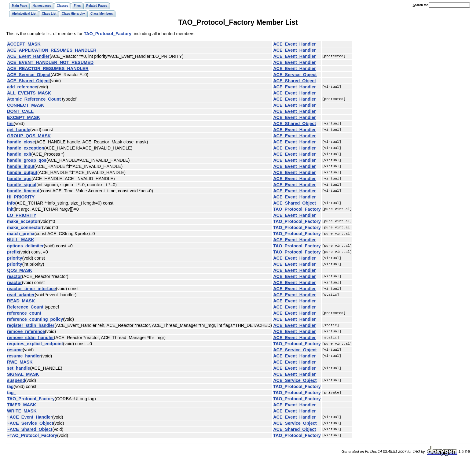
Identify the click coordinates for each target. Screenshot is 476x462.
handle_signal (22, 185)
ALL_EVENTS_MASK (29, 93)
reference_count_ (25, 313)
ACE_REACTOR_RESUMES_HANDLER (48, 68)
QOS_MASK (20, 270)
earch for (420, 5)
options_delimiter (25, 246)
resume (15, 350)
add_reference (22, 87)
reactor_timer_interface (31, 289)
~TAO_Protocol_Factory (32, 435)
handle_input (21, 166)
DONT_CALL (20, 111)
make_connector (24, 227)
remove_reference (26, 331)
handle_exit (19, 154)
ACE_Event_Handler (294, 44)
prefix (13, 252)
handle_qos (19, 179)
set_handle (18, 368)
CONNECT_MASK (26, 105)
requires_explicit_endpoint (35, 344)
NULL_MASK (21, 240)
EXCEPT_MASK (24, 117)
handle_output (22, 172)
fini (10, 124)
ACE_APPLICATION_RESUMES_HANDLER (52, 50)
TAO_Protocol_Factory (108, 34)
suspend (16, 380)
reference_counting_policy (35, 319)
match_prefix (21, 234)
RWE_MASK (20, 362)
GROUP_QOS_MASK (29, 136)
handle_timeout (23, 191)
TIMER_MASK (22, 405)
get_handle (19, 130)
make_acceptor (23, 221)
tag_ (12, 393)
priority (15, 258)
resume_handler (24, 356)
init (10, 209)
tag (10, 386)
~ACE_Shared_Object (30, 429)
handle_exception (26, 148)
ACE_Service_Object (29, 75)
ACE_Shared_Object (28, 81)
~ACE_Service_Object (30, 423)
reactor (15, 276)
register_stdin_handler (31, 325)
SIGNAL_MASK (23, 374)
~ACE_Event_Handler (30, 417)
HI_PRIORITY (21, 197)
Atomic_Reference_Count (34, 99)
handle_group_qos (27, 160)
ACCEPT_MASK (24, 44)
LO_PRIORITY (22, 215)
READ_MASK (21, 301)
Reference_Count (25, 307)
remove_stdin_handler (31, 338)
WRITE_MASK (22, 411)
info (11, 203)
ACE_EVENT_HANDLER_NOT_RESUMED (50, 62)
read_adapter (21, 295)
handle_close (21, 142)
